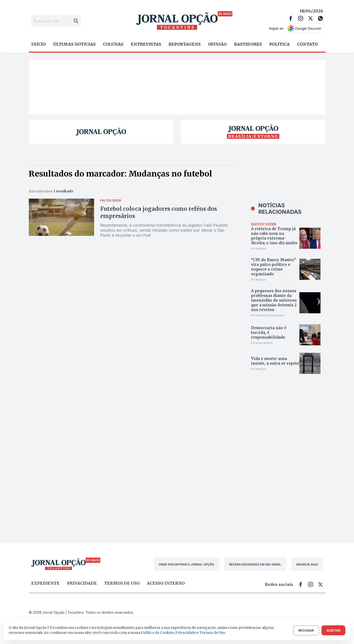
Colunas (113, 44)
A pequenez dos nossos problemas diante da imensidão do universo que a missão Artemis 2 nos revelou (274, 300)
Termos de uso (122, 583)
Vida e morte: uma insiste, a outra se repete (275, 361)
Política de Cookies (157, 633)
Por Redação (259, 249)
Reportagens (185, 44)
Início (38, 44)
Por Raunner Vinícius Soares (268, 315)
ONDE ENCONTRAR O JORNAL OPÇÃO (187, 564)
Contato (307, 44)
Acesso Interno (166, 583)
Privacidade (82, 583)
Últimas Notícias (74, 44)
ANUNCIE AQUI (307, 564)
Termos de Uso (212, 633)
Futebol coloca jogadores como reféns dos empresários (159, 212)
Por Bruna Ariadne (262, 343)
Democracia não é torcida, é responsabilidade (269, 333)
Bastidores (248, 44)
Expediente (45, 583)
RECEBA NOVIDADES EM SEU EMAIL (255, 564)
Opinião (217, 44)
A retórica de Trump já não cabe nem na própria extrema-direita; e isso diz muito (274, 236)
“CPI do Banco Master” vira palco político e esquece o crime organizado (274, 267)
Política (280, 44)
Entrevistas (146, 44)
